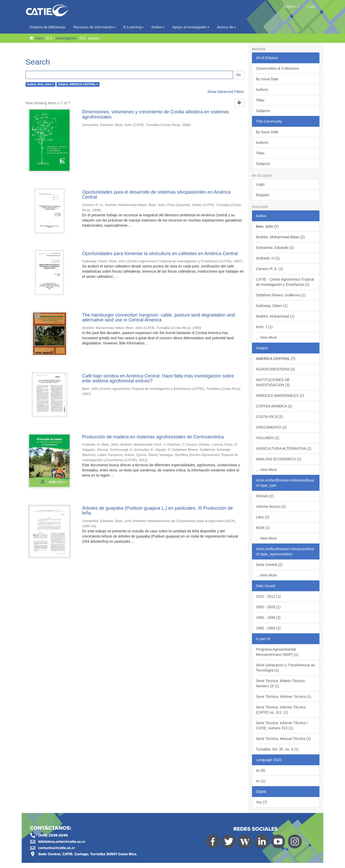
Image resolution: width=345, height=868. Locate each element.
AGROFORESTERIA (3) (276, 369)
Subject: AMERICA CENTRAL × (78, 84)
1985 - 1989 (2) (268, 628)
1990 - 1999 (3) (268, 618)
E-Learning (134, 27)
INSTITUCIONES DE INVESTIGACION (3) (273, 382)
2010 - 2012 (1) (268, 596)
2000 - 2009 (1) (268, 607)
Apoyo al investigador (191, 27)
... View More (266, 337)
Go (238, 75)
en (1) (261, 781)
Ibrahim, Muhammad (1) (275, 316)
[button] (291, 6)
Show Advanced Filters (226, 92)
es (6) (261, 770)
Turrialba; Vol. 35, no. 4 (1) (277, 749)
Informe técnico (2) (271, 507)
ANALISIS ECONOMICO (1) (279, 459)
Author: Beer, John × (40, 84)
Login (260, 184)
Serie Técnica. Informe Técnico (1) (284, 697)
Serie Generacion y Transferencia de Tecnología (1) (285, 668)
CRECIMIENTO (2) (271, 427)
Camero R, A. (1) (270, 269)
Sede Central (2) (269, 565)
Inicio (39, 38)
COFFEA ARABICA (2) (274, 406)
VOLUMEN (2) (268, 438)
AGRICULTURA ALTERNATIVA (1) (284, 448)
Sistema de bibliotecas (47, 27)
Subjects (263, 111)
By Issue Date (267, 79)
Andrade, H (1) (268, 258)
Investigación (66, 38)
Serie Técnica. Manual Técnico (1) (284, 739)
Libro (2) (263, 517)
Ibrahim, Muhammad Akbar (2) (280, 237)
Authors (262, 90)
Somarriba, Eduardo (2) (275, 248)
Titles (260, 100)
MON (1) (263, 528)
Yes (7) (262, 802)
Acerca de (227, 27)
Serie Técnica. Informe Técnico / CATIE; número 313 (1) (282, 725)
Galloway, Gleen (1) (272, 306)
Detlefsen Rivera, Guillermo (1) (281, 295)
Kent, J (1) (264, 327)
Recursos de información (95, 27)
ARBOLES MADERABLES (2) (280, 396)
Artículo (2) (265, 496)
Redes (158, 27)
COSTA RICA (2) (269, 417)
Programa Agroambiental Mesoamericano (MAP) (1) (277, 652)
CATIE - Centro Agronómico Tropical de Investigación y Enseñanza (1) (285, 282)
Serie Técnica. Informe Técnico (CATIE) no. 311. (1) (281, 710)
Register (263, 195)
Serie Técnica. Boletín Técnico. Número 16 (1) (281, 683)
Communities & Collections (278, 68)
